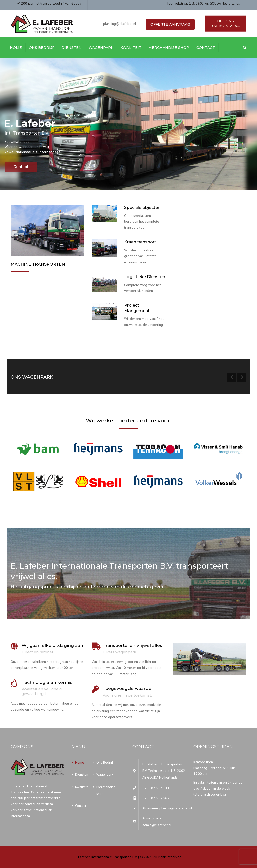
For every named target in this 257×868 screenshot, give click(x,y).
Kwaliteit (131, 48)
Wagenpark (101, 48)
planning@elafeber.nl (176, 808)
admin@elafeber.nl (157, 825)
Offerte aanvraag (170, 24)
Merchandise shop (169, 48)
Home (16, 48)
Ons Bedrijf (42, 48)
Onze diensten (108, 338)
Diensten (72, 48)
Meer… (18, 300)
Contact (206, 48)
